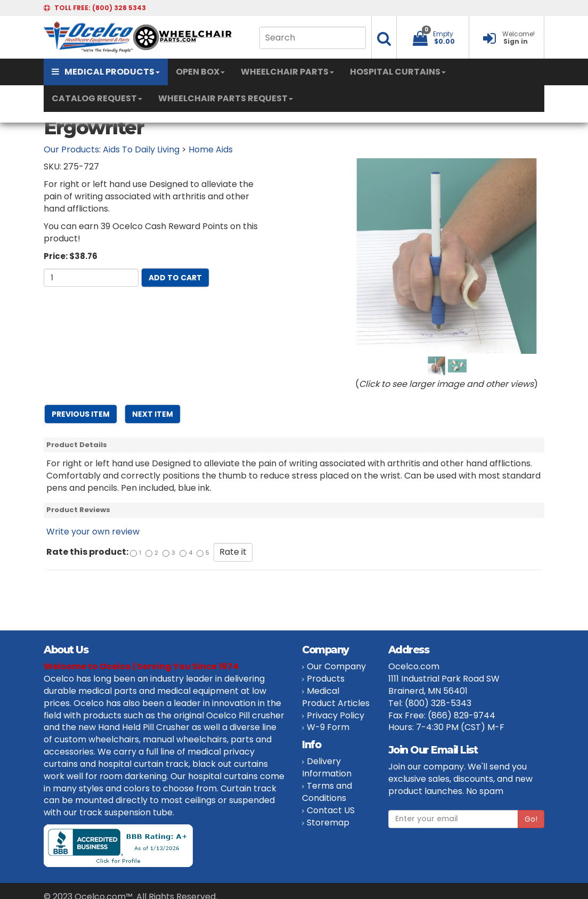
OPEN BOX (200, 72)
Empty (443, 34)
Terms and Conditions (327, 792)
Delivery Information (327, 767)
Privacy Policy (336, 715)
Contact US (331, 810)
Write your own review (93, 532)
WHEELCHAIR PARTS (287, 72)
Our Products (71, 149)
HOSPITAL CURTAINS (398, 72)
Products (326, 679)
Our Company (336, 666)
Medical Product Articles (336, 697)
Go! (531, 819)
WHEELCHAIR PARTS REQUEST (226, 98)
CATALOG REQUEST (97, 98)
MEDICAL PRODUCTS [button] (106, 72)
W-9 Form (328, 727)
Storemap (328, 823)
